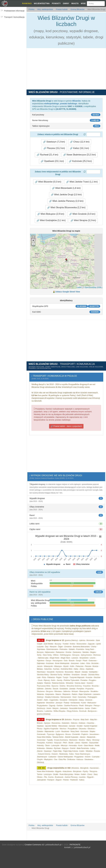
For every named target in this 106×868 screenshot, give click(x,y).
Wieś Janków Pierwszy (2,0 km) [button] (66, 201)
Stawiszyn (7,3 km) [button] (54, 142)
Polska (31, 9)
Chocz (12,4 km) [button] (80, 142)
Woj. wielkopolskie (45, 9)
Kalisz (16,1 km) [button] (79, 148)
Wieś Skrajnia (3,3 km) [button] (83, 220)
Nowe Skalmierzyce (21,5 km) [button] (80, 155)
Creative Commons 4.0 (34, 845)
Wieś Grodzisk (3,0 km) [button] (82, 214)
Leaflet (79, 287)
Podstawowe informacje (14, 11)
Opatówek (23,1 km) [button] (52, 161)
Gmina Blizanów (77, 9)
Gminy (66, 3)
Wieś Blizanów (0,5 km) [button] (48, 182)
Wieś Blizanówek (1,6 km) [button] (66, 188)
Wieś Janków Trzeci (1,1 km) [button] (82, 182)
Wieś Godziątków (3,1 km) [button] (51, 220)
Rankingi (27, 3)
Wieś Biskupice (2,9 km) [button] (51, 214)
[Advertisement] (14, 37)
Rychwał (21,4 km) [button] (48, 155)
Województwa (42, 3)
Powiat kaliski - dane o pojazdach (66, 426)
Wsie (83, 3)
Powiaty (56, 3)
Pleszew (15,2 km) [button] (54, 148)
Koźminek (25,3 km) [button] (80, 161)
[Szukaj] (96, 4)
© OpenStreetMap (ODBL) (93, 287)
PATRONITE (75, 845)
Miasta (75, 3)
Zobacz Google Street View (68, 292)
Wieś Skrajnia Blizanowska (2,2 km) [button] (66, 208)
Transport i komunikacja (14, 17)
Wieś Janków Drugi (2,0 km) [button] (66, 195)
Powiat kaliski (61, 9)
